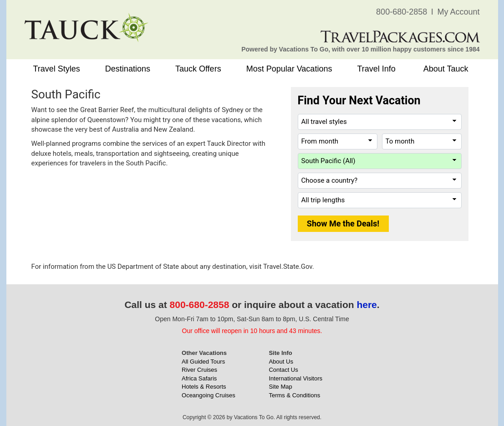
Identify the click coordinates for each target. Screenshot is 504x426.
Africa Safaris (199, 378)
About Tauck (446, 69)
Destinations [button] (128, 69)
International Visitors (295, 378)
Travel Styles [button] (57, 69)
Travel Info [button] (376, 69)
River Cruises (199, 370)
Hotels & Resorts (204, 387)
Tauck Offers (198, 69)
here (367, 305)
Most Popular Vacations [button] (289, 69)
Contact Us (283, 370)
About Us (281, 362)
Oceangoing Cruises (209, 395)
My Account (458, 12)
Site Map (280, 387)
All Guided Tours (203, 362)
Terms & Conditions (294, 395)
